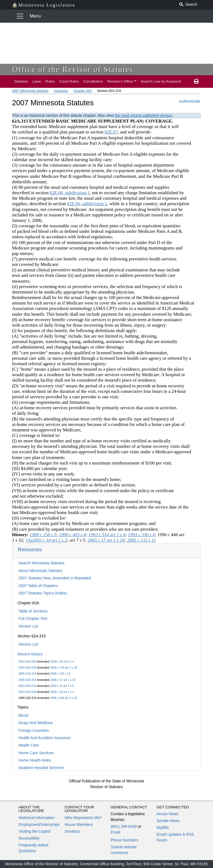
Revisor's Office (120, 81)
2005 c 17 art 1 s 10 (63, 680)
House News (167, 814)
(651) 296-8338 (124, 826)
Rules (50, 81)
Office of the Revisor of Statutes (73, 69)
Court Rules (69, 81)
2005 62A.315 (27, 674)
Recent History (30, 654)
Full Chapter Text (33, 619)
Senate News (168, 821)
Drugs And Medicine (35, 723)
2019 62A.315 (27, 661)
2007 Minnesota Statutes (30, 91)
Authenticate (190, 101)
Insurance (61, 91)
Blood (23, 715)
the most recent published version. (144, 115)
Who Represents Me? (83, 818)
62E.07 (111, 132)
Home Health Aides (35, 760)
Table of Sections (33, 611)
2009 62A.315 (27, 667)
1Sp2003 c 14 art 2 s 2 (46, 540)
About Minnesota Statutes (40, 571)
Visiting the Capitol (34, 831)
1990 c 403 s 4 (73, 535)
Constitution (93, 81)
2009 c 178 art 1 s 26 (64, 667)
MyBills (163, 828)
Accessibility (29, 838)
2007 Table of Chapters (38, 586)
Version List (28, 626)
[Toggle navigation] (20, 16)
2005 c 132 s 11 (60, 674)
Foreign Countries (34, 730)
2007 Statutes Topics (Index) (43, 593)
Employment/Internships (39, 825)
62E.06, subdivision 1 (70, 193)
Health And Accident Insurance (44, 738)
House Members (79, 825)
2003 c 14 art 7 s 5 (62, 686)
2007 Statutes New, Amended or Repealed (55, 578)
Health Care (29, 745)
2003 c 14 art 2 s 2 (62, 692)
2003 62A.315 (27, 686)
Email (115, 832)
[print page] (196, 82)
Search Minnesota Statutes (41, 563)
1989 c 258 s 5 (43, 535)
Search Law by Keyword (161, 81)
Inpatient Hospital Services (41, 768)
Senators (72, 831)
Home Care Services (36, 753)
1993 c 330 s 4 (141, 535)
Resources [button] (30, 549)
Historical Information (37, 818)
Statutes (21, 81)
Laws (37, 81)
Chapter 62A (83, 91)
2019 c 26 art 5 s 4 (62, 661)
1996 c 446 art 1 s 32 (64, 698)
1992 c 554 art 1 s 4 (107, 535)
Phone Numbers (124, 840)
